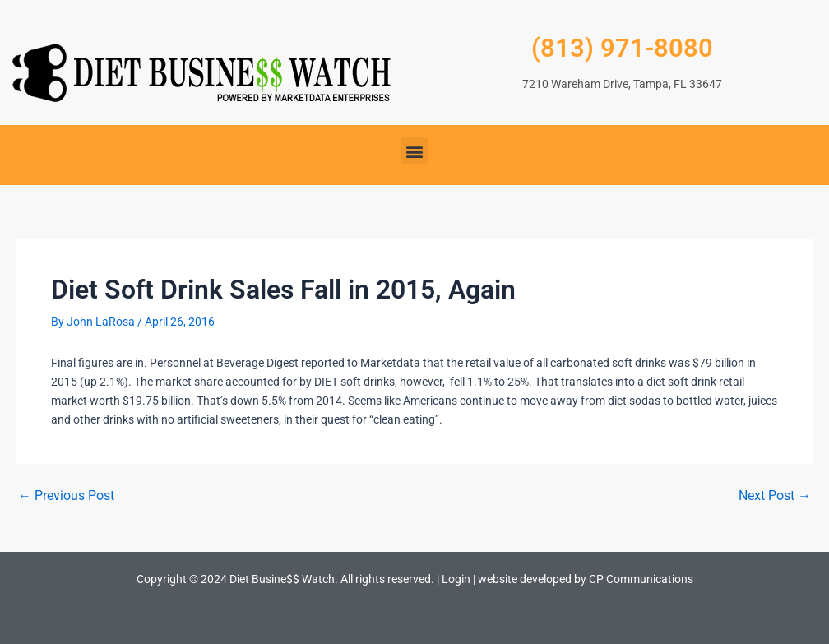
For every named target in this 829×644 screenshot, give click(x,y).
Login (456, 579)
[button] (415, 151)
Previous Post (66, 496)
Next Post (775, 496)
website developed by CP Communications (586, 579)
